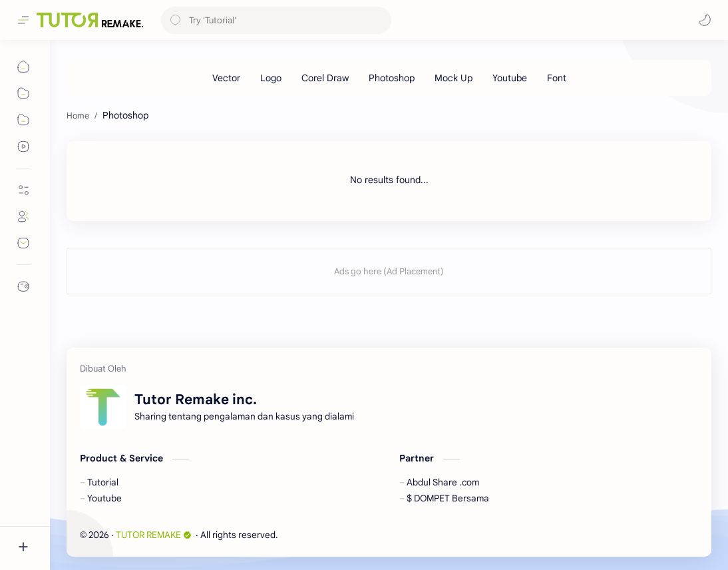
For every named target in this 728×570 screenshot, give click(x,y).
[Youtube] (510, 78)
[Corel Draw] (325, 78)
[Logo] (271, 78)
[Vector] (226, 78)
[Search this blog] (276, 20)
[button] (705, 20)
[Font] (557, 78)
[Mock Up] (454, 78)
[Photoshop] (392, 78)
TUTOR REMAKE (154, 535)
